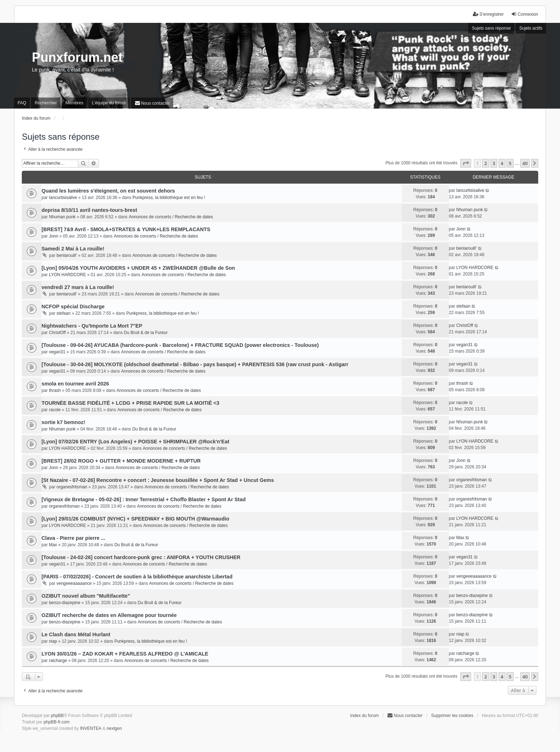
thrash (55, 390)
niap (53, 641)
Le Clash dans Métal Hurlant (76, 634)
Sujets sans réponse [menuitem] (491, 28)
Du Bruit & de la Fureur (146, 333)
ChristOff (57, 333)
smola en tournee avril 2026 (75, 384)
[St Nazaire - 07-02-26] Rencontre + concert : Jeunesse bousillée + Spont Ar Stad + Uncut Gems (158, 480)
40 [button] (525, 163)
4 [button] (502, 163)
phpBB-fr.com (57, 722)
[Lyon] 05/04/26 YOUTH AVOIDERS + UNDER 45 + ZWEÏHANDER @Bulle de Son (138, 268)
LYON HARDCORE (67, 275)
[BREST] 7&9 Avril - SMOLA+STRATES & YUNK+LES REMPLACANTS (126, 229)
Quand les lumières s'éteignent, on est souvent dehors (108, 191)
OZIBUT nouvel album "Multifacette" (86, 596)
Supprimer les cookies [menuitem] (452, 716)
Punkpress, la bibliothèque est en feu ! (169, 198)
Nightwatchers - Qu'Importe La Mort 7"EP (92, 326)
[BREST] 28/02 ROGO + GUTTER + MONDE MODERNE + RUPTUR (121, 461)
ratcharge (58, 661)
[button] (466, 163)
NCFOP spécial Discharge (73, 307)
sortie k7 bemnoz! (63, 422)
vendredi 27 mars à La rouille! (78, 287)
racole (55, 410)
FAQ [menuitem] (22, 103)
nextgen (114, 728)
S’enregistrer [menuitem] (488, 14)
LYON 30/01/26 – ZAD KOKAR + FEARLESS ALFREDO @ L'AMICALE (125, 654)
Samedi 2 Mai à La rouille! (73, 249)
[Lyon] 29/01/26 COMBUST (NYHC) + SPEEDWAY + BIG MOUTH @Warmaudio (135, 519)
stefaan (63, 313)
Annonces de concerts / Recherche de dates (171, 217)
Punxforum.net (77, 57)
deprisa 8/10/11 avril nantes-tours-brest (89, 210)
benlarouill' (67, 255)
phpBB (57, 716)
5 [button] (510, 163)
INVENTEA (91, 728)
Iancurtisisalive (63, 198)
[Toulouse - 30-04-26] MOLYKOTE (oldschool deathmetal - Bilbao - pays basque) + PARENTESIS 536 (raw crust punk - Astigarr (195, 364)
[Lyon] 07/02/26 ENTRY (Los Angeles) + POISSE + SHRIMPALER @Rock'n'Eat (135, 442)
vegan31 (57, 352)
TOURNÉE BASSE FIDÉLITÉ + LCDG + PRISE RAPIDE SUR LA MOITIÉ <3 (130, 403)
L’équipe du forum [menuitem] (109, 103)
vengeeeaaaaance (74, 583)
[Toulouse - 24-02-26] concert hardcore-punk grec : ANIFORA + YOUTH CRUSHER (141, 557)
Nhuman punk (62, 217)
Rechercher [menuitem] (46, 103)
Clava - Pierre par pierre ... (73, 538)
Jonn (54, 236)
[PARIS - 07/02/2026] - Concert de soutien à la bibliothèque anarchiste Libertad (137, 577)
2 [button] (486, 163)
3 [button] (494, 163)
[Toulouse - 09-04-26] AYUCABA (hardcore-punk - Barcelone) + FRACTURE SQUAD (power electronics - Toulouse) (180, 345)
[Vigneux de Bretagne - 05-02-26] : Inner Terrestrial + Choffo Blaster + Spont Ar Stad (144, 499)
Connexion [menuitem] (524, 14)
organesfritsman (72, 487)
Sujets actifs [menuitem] (531, 28)
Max (53, 545)
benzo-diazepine (65, 603)
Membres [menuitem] (74, 103)
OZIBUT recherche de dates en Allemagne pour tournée (109, 615)
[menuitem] (152, 103)
